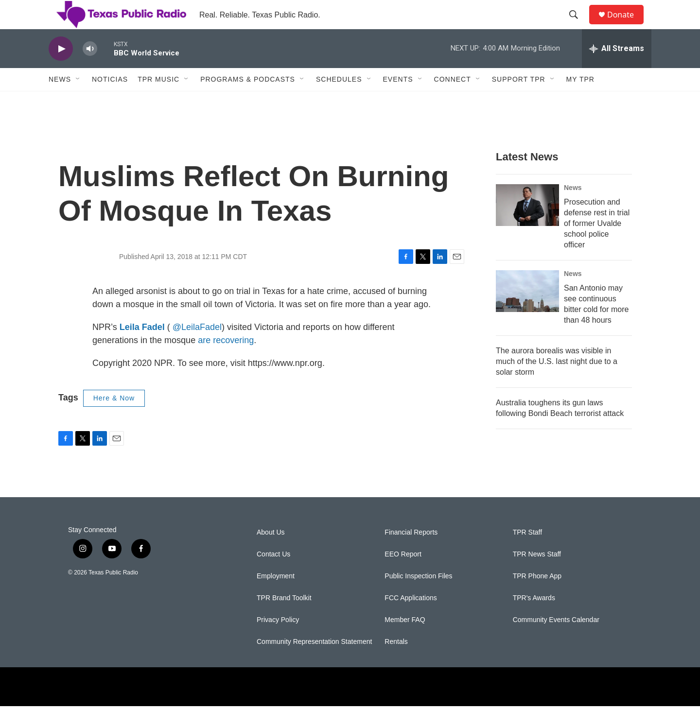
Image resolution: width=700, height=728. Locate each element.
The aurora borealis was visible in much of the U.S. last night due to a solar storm (557, 383)
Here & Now (114, 420)
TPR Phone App (537, 598)
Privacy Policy (278, 642)
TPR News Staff (537, 576)
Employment (276, 598)
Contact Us (273, 576)
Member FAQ (405, 642)
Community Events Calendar (556, 642)
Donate (627, 26)
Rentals (396, 664)
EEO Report (403, 576)
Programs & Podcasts (248, 101)
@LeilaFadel (197, 349)
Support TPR (519, 101)
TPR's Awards (534, 620)
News (60, 101)
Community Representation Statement (314, 664)
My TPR (580, 101)
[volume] (90, 71)
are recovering (226, 362)
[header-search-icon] (578, 26)
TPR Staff (527, 554)
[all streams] (617, 70)
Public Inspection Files (418, 598)
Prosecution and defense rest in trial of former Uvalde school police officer (597, 245)
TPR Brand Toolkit (284, 620)
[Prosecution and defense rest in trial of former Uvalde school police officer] (527, 227)
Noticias (110, 101)
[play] (61, 71)
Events (398, 101)
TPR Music (158, 101)
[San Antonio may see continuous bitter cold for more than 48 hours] (527, 313)
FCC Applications (411, 620)
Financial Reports (411, 554)
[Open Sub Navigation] (78, 101)
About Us (271, 554)
